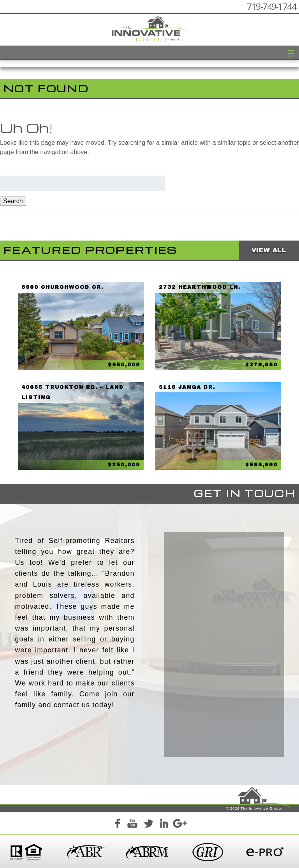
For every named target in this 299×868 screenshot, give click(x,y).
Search (13, 201)
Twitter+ (148, 825)
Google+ (179, 825)
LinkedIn (164, 825)
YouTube (133, 825)
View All (269, 250)
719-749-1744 (271, 6)
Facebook (117, 825)
